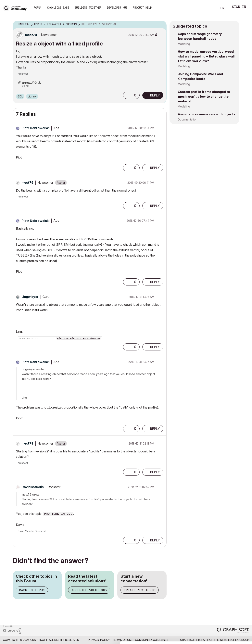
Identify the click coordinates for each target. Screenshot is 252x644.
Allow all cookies (229, 599)
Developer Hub (117, 8)
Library (32, 96)
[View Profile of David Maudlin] (33, 487)
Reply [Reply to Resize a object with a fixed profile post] (155, 95)
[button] (127, 95)
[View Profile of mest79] (31, 35)
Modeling (184, 44)
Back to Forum (32, 590)
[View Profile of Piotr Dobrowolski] (35, 128)
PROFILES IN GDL (58, 514)
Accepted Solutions (89, 590)
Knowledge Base (58, 8)
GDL (20, 96)
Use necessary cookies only (229, 620)
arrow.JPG (29, 83)
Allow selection (229, 608)
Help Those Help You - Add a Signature (79, 339)
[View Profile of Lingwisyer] (30, 297)
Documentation (188, 119)
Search (210, 8)
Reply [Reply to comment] (155, 168)
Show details (156, 639)
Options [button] (161, 25)
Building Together (88, 8)
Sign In (239, 7)
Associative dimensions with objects (207, 114)
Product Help (142, 8)
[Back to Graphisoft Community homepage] (16, 8)
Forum (38, 8)
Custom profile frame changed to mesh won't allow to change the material (204, 96)
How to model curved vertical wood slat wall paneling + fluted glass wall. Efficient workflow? (207, 56)
